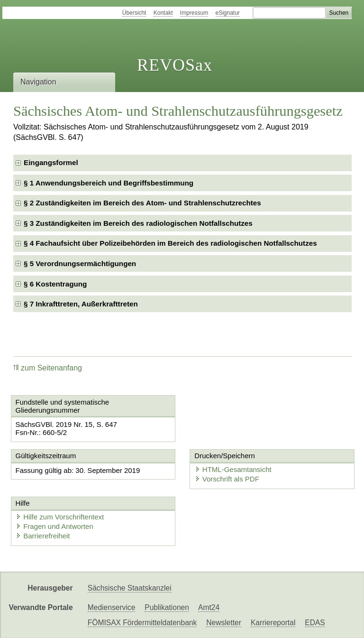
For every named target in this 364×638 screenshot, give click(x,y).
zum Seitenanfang (48, 368)
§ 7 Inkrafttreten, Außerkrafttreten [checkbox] (81, 304)
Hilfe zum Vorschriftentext (60, 517)
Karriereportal (273, 623)
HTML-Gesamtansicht (232, 470)
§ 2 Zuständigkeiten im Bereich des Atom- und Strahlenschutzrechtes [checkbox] (142, 203)
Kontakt (163, 13)
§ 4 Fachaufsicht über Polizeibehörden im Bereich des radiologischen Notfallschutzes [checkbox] (170, 243)
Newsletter (224, 623)
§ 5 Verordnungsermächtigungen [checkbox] (80, 264)
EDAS (315, 623)
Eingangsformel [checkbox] (51, 162)
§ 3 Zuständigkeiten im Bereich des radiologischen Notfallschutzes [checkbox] (138, 223)
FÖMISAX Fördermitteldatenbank (142, 623)
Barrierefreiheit (43, 536)
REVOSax (175, 65)
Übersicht (134, 13)
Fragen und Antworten (55, 526)
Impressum (194, 13)
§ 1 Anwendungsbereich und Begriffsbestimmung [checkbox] (109, 183)
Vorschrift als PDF (226, 479)
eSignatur (228, 13)
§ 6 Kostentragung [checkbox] (55, 284)
